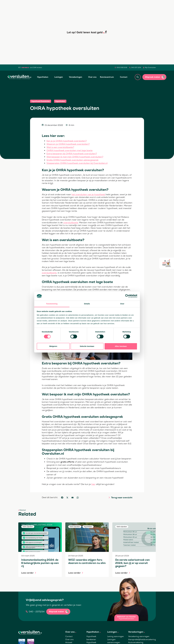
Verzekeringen (76, 77)
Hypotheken (43, 77)
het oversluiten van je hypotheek (89, 194)
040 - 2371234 (37, 612)
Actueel (69, 642)
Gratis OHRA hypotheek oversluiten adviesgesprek (72, 160)
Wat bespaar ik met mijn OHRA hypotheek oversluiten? (75, 157)
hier (93, 484)
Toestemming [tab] (52, 304)
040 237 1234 (136, 68)
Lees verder (27, 573)
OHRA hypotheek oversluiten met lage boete (70, 150)
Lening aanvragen (116, 636)
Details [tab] (87, 304)
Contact (124, 77)
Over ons (92, 77)
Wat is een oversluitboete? (60, 147)
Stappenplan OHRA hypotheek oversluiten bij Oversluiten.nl (77, 163)
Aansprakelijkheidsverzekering (142, 639)
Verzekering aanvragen (139, 636)
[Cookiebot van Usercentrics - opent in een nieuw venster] (127, 296)
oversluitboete (71, 223)
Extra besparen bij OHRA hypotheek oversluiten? (72, 154)
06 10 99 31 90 (122, 68)
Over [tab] (122, 304)
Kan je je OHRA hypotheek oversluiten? (67, 141)
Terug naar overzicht (122, 498)
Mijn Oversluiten (150, 68)
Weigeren (53, 346)
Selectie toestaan (87, 346)
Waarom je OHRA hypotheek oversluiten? (68, 144)
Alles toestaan (121, 346)
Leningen (59, 77)
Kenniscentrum (107, 77)
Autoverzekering (136, 642)
